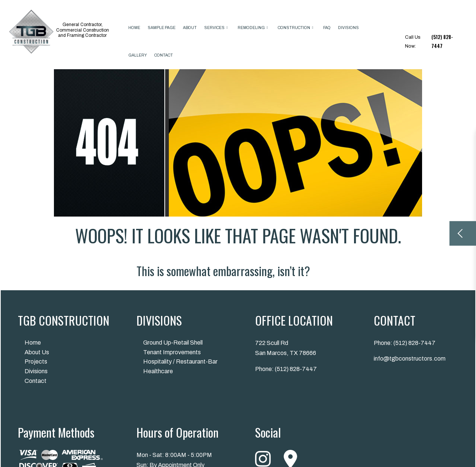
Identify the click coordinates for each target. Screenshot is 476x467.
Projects (36, 362)
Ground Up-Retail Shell (173, 343)
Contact (164, 55)
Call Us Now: (433, 42)
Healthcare (158, 371)
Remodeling (251, 28)
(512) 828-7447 (296, 369)
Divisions (348, 28)
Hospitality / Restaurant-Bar (180, 362)
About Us (37, 352)
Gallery (138, 55)
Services (214, 28)
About (190, 28)
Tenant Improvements (172, 352)
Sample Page (162, 28)
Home (134, 28)
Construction (294, 28)
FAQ (327, 28)
